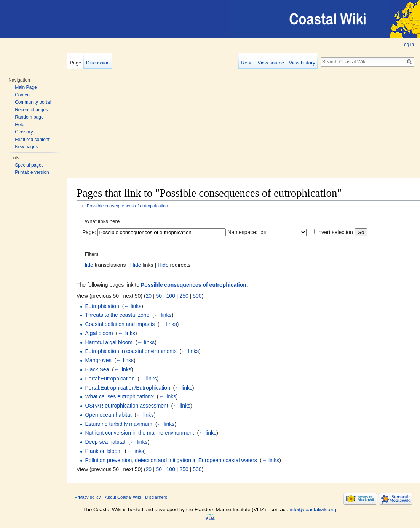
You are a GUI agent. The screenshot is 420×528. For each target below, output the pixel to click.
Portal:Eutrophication (110, 379)
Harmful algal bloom (109, 342)
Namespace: (242, 232)
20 (149, 296)
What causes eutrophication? (119, 396)
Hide (88, 265)
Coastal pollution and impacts (120, 324)
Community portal (33, 102)
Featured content (32, 140)
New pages (26, 147)
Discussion (98, 63)
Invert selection (335, 232)
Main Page (26, 87)
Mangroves (98, 360)
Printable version (32, 172)
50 (159, 296)
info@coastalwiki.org (313, 510)
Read (247, 63)
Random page (29, 117)
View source (271, 63)
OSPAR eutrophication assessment (126, 406)
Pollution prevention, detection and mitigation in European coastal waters (171, 460)
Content (23, 95)
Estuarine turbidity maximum (119, 424)
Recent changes (31, 110)
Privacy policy (88, 497)
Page (75, 63)
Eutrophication (102, 306)
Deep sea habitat (105, 442)
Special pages (29, 165)
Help (20, 125)
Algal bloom (99, 333)
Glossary (24, 132)
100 (171, 296)
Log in (408, 45)
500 (197, 296)
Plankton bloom (103, 451)
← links (133, 306)
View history (302, 63)
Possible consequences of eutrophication (128, 206)
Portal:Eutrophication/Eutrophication (127, 388)
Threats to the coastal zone (117, 315)
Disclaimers (156, 497)
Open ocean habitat (108, 415)
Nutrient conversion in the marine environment (139, 433)
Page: (89, 232)
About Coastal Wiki (123, 497)
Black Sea (97, 369)
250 (184, 296)
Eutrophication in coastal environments (131, 351)
